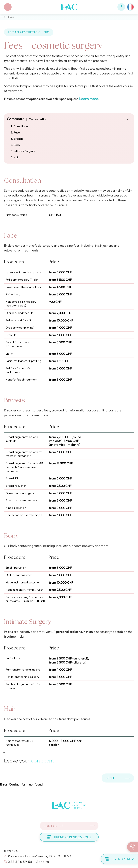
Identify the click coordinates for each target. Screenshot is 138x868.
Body (17, 145)
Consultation (21, 126)
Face (17, 132)
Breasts (18, 139)
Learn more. (89, 99)
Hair (16, 157)
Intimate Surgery (24, 151)
